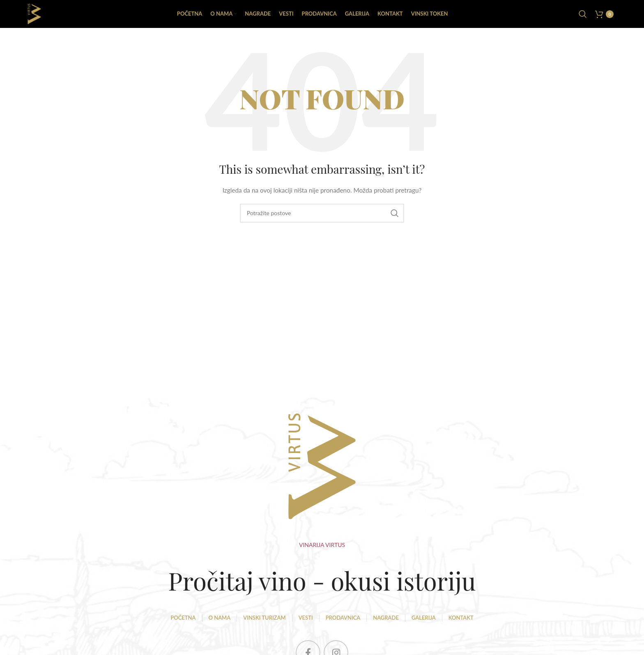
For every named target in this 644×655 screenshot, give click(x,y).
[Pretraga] (583, 16)
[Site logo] (37, 16)
